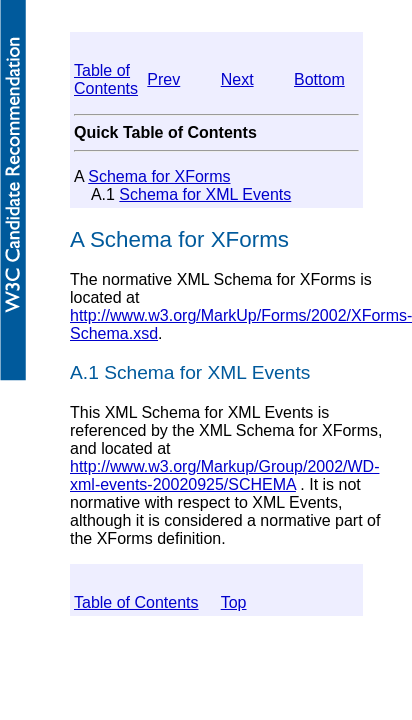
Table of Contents (106, 79)
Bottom (319, 79)
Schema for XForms (159, 176)
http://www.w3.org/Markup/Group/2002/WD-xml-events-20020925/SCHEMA (224, 475)
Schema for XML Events (205, 194)
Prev (163, 79)
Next (237, 79)
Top (234, 602)
